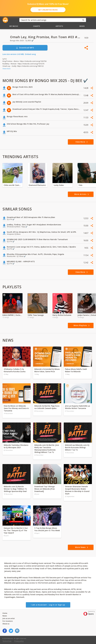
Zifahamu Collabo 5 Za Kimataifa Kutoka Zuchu (15, 370)
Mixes (82, 26)
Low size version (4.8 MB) (13, 54)
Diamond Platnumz (37, 185)
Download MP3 (25, 48)
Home (5, 613)
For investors (8, 621)
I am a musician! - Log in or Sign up (48, 605)
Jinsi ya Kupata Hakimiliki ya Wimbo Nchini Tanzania (77, 407)
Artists (59, 26)
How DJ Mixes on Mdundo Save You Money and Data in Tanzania (16, 408)
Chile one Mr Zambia (12, 185)
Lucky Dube (59, 185)
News (5, 616)
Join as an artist (9, 618)
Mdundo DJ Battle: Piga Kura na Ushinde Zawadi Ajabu (47, 407)
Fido (81, 185)
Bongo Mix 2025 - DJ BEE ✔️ (22, 40)
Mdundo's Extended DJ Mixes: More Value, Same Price (47, 370)
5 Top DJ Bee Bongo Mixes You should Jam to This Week (47, 529)
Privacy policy (19, 641)
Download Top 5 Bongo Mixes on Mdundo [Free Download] (45, 489)
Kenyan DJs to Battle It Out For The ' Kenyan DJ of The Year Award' (16, 530)
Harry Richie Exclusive (62, 315)
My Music (14, 26)
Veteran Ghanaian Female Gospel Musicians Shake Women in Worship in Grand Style (77, 490)
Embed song (30, 54)
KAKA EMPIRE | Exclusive (12, 315)
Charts (37, 26)
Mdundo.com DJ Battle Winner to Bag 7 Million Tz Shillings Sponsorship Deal (15, 489)
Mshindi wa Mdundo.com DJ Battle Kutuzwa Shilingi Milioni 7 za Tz (77, 447)
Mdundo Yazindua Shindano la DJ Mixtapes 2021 (16, 446)
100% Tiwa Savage (36, 315)
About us (6, 624)
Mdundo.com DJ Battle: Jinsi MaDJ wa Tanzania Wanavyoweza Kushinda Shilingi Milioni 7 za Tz (47, 449)
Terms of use (7, 641)
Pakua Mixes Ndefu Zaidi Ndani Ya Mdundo (76, 370)
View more (6, 69)
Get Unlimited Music (48, 10)
